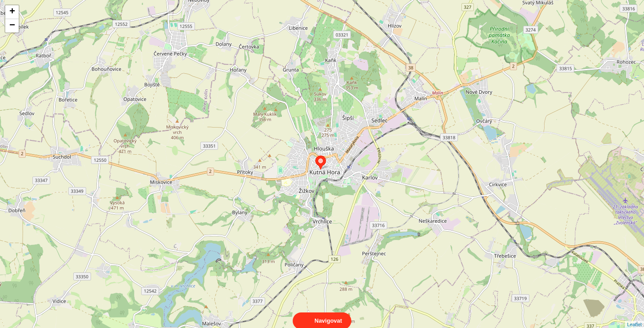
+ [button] (12, 12)
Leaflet (634, 316)
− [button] (12, 26)
